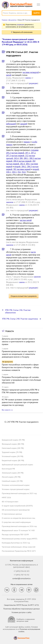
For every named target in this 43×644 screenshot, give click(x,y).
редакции (21, 25)
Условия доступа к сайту (21, 612)
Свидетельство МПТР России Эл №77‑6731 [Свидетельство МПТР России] (21, 605)
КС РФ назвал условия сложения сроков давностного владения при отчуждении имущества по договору (20, 402)
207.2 (33, 153)
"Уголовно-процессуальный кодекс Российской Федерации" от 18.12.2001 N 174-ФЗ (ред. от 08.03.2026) (20, 42)
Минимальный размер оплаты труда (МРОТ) (19, 539)
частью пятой (26, 220)
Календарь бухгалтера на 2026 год (16, 543)
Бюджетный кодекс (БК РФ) (13, 460)
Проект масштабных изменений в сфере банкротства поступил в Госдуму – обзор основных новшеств (20, 367)
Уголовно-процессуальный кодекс (16, 489)
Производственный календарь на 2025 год (19, 493)
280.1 (26, 158)
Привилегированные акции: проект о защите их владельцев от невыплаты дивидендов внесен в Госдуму (19, 354)
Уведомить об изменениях (23, 32)
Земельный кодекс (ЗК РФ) (13, 473)
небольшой (11, 124)
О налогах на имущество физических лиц (18, 518)
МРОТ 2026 (6, 497)
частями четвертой (31, 72)
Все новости (6, 410)
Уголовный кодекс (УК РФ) (12, 456)
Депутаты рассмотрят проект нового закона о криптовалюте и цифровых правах (18, 341)
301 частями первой (22, 169)
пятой (9, 75)
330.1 (8, 172)
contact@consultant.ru (22, 578)
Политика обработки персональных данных (21, 609)
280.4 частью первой (22, 161)
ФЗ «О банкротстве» (10, 502)
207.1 (28, 153)
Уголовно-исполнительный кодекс (16, 485)
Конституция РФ (8, 469)
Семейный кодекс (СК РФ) (12, 481)
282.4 (22, 164)
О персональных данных (12, 514)
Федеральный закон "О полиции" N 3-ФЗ (18, 530)
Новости (10, 331)
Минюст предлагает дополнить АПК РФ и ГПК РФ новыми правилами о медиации (20, 391)
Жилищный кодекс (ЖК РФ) (13, 444)
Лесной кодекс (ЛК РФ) (11, 477)
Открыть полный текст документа (24, 296)
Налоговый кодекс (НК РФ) (13, 448)
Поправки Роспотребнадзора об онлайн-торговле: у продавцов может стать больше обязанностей (21, 380)
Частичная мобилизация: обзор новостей (19, 547)
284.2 (24, 167)
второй (17, 167)
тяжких (27, 142)
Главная (5, 20)
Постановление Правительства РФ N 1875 (19, 551)
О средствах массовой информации (16, 522)
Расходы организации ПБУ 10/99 (15, 534)
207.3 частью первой (15, 156)
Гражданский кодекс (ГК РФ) (13, 440)
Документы (12, 20)
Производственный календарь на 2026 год (19, 526)
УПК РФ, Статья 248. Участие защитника (20, 319)
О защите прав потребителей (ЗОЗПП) (17, 506)
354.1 (24, 172)
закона (28, 78)
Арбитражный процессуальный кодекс (17, 465)
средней (24, 124)
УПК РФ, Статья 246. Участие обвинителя (18, 311)
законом (10, 202)
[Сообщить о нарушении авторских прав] (22, 619)
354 (19, 172)
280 (21, 158)
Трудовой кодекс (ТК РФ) (12, 452)
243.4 (16, 158)
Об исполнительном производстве (16, 510)
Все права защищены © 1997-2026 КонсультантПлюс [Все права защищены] (21, 600)
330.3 (14, 172)
